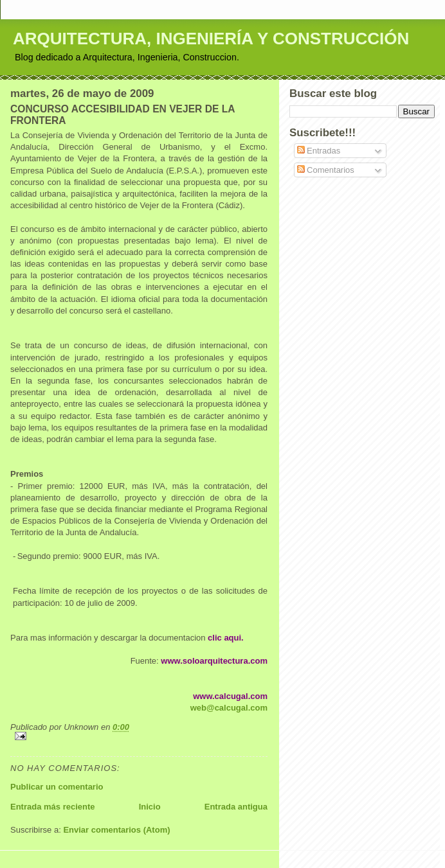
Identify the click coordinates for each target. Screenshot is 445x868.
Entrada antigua (236, 807)
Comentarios (326, 170)
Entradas (319, 151)
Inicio (150, 807)
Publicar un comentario (57, 787)
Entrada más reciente (53, 807)
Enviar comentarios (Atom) (116, 830)
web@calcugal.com (229, 708)
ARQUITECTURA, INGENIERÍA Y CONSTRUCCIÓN (211, 39)
